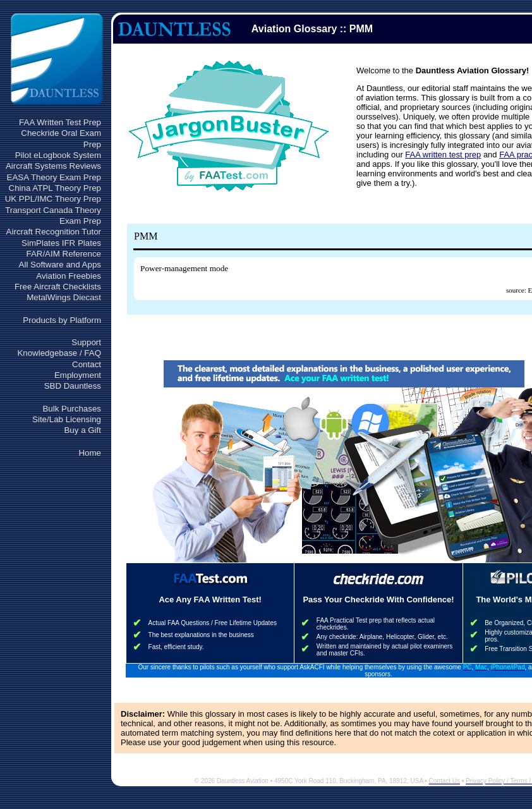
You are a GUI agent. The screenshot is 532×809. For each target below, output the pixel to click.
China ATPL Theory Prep (55, 188)
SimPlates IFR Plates (61, 243)
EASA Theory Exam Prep (54, 177)
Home (90, 453)
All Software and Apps (60, 265)
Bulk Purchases (72, 409)
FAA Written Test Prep (60, 122)
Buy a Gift (82, 430)
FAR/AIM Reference (63, 254)
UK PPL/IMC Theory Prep (53, 199)
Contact (87, 364)
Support (86, 342)
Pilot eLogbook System (58, 155)
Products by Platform (62, 320)
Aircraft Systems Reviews (53, 166)
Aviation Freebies (69, 276)
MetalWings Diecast (64, 297)
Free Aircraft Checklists (58, 287)
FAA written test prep (443, 155)
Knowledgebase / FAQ (59, 353)
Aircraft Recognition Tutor (54, 232)
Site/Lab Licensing (67, 419)
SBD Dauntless (73, 386)
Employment (78, 375)
